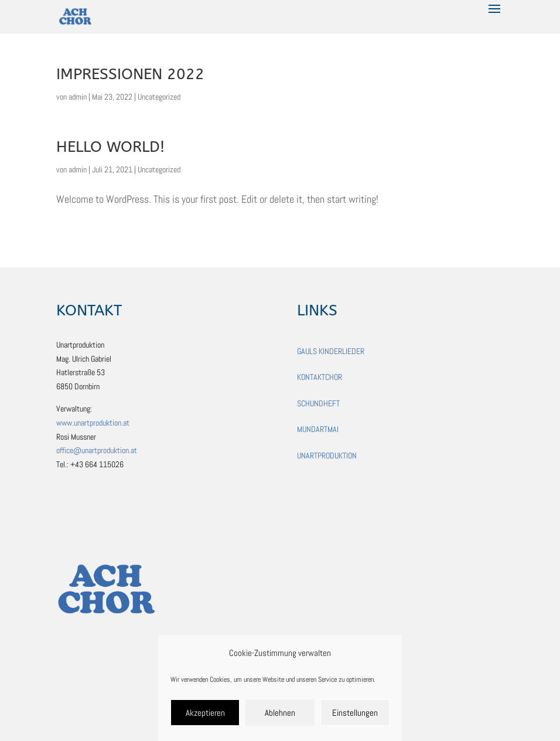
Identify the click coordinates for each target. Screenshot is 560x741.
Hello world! (110, 147)
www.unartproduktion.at (93, 423)
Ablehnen (280, 713)
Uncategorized (159, 97)
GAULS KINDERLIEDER (331, 351)
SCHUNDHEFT (318, 403)
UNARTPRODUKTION (327, 456)
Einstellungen (355, 713)
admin (78, 97)
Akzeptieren (205, 713)
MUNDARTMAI (318, 429)
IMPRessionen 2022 (130, 74)
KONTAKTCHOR (320, 377)
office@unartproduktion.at (97, 450)
